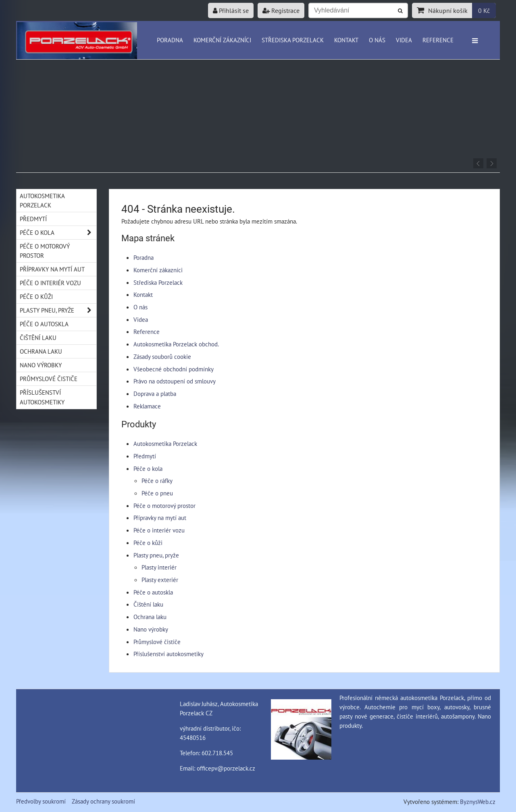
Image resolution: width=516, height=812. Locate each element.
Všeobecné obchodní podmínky (174, 369)
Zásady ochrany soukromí (103, 801)
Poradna (170, 40)
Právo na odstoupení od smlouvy (175, 381)
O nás (377, 40)
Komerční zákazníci (222, 40)
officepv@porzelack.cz (226, 768)
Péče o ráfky (157, 481)
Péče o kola (148, 468)
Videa (404, 40)
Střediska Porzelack (293, 40)
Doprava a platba (155, 394)
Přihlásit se (231, 10)
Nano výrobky (151, 629)
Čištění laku (148, 604)
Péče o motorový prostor (164, 505)
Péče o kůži (148, 543)
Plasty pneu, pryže (156, 555)
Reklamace (147, 406)
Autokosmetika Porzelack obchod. (176, 344)
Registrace (281, 10)
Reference (438, 40)
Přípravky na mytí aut (160, 518)
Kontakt (346, 40)
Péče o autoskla (153, 592)
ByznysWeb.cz (478, 802)
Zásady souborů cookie (162, 356)
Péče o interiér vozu (159, 530)
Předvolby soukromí (41, 801)
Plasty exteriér (160, 580)
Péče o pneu (157, 493)
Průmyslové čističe (157, 642)
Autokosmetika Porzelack (165, 443)
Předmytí (145, 456)
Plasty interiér (159, 567)
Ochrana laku (150, 617)
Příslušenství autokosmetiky (169, 654)
